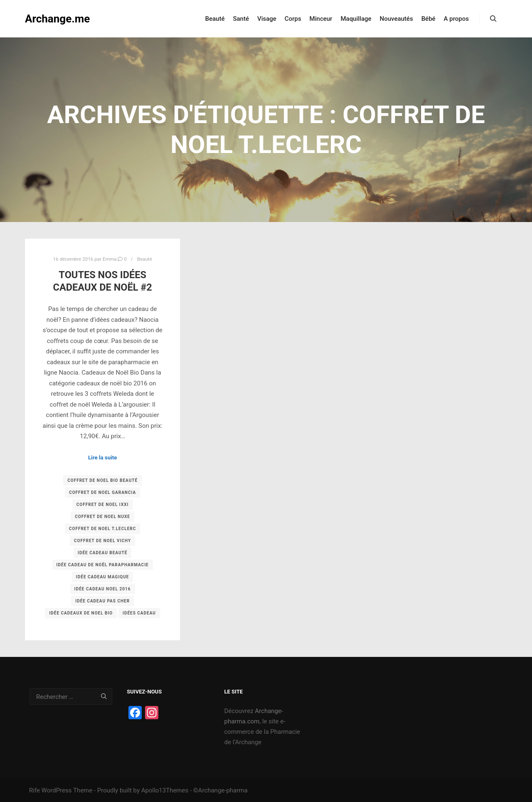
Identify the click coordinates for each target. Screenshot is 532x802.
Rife (34, 790)
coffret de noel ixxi (103, 505)
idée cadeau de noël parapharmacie (103, 565)
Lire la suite (103, 458)
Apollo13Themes (165, 790)
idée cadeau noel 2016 (103, 589)
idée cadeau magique (103, 577)
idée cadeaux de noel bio (81, 613)
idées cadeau (139, 613)
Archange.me (57, 19)
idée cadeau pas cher (102, 601)
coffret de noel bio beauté (102, 480)
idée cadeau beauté (102, 553)
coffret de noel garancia (102, 492)
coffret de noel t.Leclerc (102, 529)
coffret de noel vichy (102, 541)
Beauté (145, 259)
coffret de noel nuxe (102, 517)
